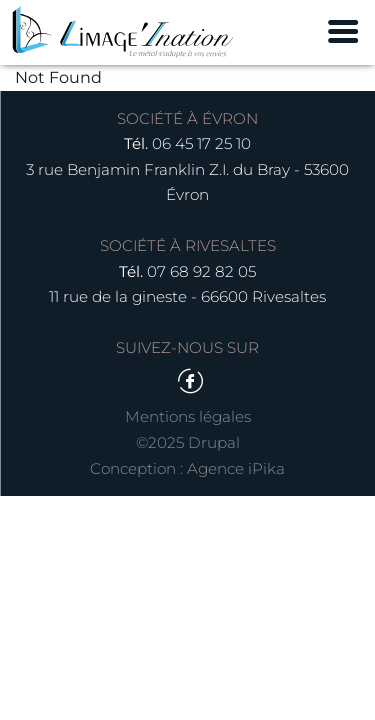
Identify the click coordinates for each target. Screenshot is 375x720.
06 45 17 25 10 (201, 143)
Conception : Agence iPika (187, 468)
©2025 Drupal (188, 442)
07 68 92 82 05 (201, 271)
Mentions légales (188, 416)
